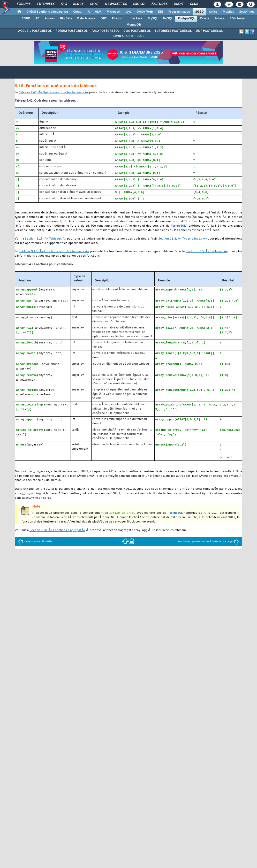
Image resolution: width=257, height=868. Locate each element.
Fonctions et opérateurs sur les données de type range (208, 548)
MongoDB (134, 25)
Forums (24, 4)
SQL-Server (238, 19)
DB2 (104, 19)
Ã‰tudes (160, 4)
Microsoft (113, 12)
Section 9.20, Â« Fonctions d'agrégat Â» (57, 537)
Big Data (66, 19)
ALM (98, 12)
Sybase (219, 19)
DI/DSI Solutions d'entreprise (47, 12)
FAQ (64, 4)
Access (50, 19)
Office (213, 12)
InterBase (135, 19)
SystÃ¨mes (247, 12)
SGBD (199, 12)
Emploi (139, 4)
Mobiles (228, 12)
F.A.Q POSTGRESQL (105, 31)
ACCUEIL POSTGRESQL (35, 31)
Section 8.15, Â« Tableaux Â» (45, 242)
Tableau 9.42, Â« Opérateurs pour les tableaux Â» (54, 93)
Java (128, 12)
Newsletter (116, 4)
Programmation (179, 12)
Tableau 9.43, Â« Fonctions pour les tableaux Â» (54, 255)
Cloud (77, 12)
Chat (94, 4)
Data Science (86, 19)
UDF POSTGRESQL (209, 31)
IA (88, 12)
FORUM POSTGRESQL (71, 31)
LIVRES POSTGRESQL (129, 36)
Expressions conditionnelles (35, 548)
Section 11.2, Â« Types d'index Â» (182, 242)
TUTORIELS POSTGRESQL (173, 31)
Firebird (118, 19)
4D (37, 19)
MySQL (153, 19)
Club (194, 4)
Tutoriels (46, 4)
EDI (161, 12)
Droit (179, 4)
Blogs (78, 4)
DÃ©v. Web (145, 12)
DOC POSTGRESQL (137, 31)
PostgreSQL (186, 19)
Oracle (205, 19)
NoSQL (168, 19)
